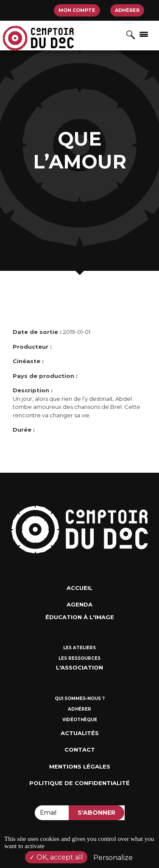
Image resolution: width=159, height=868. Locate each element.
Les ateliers (79, 648)
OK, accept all (56, 857)
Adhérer (127, 10)
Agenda (79, 604)
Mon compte (77, 10)
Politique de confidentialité (79, 783)
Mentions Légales (80, 766)
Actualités (80, 733)
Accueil (79, 588)
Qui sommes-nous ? (80, 699)
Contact (80, 750)
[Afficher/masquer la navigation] (144, 34)
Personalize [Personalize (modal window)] (113, 858)
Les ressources (79, 658)
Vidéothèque (80, 720)
